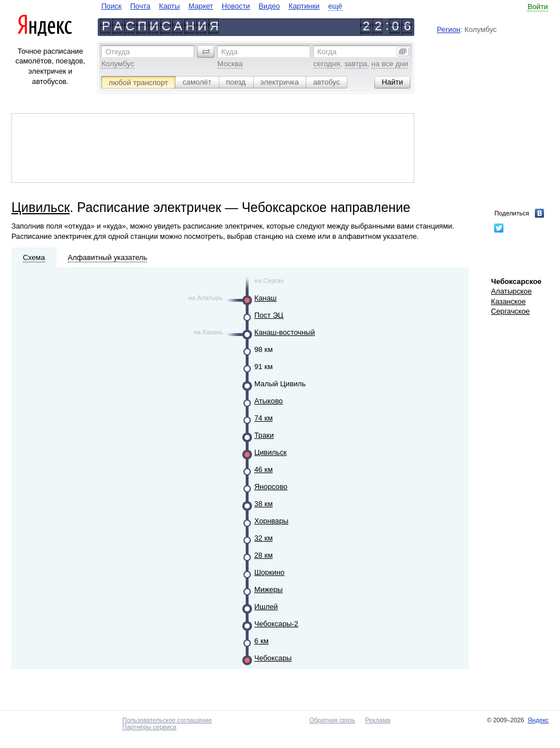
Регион (449, 29)
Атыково (269, 401)
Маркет (201, 6)
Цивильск (41, 207)
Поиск (111, 6)
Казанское (508, 301)
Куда (229, 52)
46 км (263, 469)
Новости (236, 6)
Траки (264, 435)
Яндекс (538, 720)
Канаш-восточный (285, 332)
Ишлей (266, 607)
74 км (263, 418)
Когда (327, 52)
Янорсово (271, 487)
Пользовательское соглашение (167, 720)
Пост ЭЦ (269, 315)
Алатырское (511, 291)
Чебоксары (273, 658)
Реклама (378, 720)
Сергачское (510, 311)
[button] (206, 51)
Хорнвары (271, 521)
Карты (169, 6)
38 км (263, 504)
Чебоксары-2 (276, 624)
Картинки (304, 6)
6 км (261, 641)
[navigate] (222, 6)
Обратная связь (332, 720)
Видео (269, 6)
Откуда (117, 52)
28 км (263, 555)
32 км (263, 538)
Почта (141, 6)
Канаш (265, 298)
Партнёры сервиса (149, 727)
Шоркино (269, 572)
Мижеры (269, 589)
